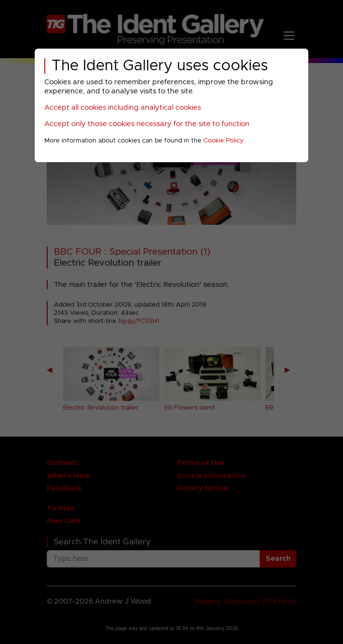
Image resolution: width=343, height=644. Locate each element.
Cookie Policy (224, 141)
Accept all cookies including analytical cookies (123, 108)
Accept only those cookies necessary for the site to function (147, 124)
